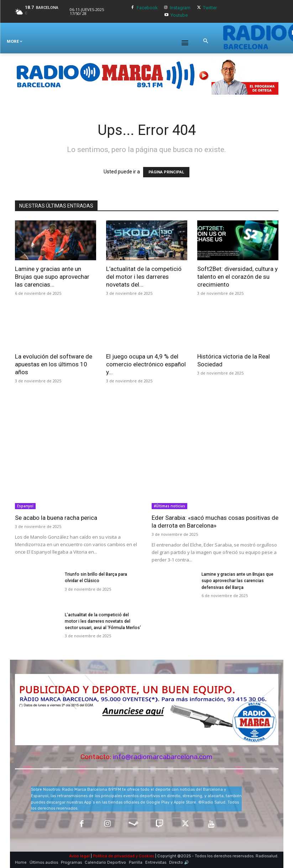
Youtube (179, 15)
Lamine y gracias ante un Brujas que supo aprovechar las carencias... (52, 277)
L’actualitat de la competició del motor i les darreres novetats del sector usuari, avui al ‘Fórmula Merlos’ (103, 621)
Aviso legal (79, 856)
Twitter (210, 8)
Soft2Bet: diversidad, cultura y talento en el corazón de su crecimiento (237, 277)
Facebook (147, 8)
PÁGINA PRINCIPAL (166, 172)
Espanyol (25, 506)
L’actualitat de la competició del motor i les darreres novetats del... (144, 277)
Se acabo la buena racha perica (56, 518)
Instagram (180, 8)
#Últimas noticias (169, 506)
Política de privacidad (114, 856)
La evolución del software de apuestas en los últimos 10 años (54, 364)
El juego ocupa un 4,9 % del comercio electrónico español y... (146, 364)
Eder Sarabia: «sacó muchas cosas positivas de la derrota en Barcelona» (215, 522)
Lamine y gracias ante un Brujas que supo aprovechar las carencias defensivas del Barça (237, 581)
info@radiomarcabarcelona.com (163, 757)
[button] (205, 41)
